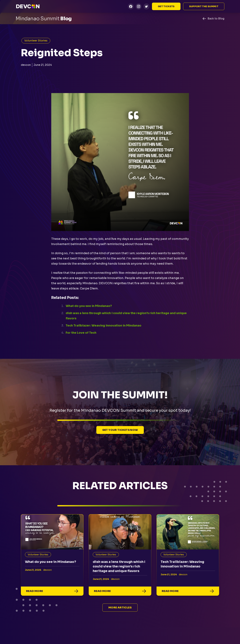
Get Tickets (166, 6)
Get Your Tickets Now (120, 430)
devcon (26, 65)
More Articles (120, 608)
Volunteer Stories (36, 41)
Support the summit (204, 6)
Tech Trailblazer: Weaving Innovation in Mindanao (104, 326)
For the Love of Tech (81, 333)
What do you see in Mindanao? (89, 306)
